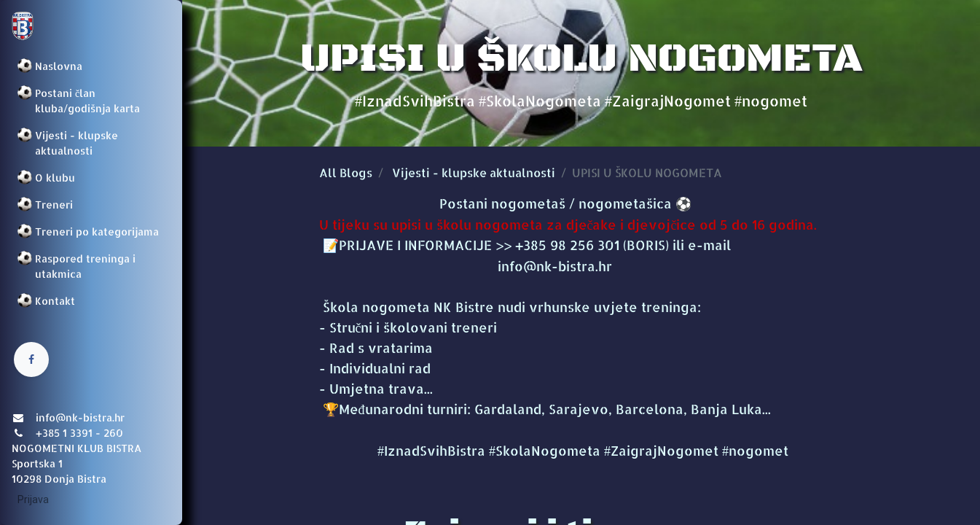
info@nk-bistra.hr (466, 266)
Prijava (33, 499)
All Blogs (346, 172)
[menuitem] (91, 66)
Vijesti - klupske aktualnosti (474, 172)
